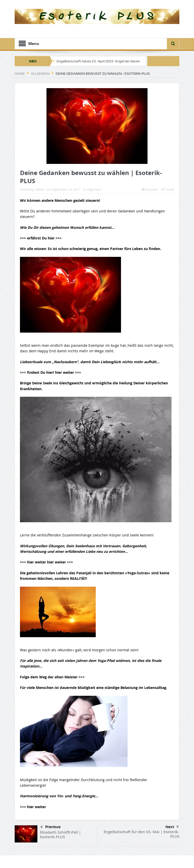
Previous (51, 827)
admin (40, 189)
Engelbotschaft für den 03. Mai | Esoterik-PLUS (141, 834)
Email (168, 189)
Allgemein (94, 189)
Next (172, 827)
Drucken (150, 189)
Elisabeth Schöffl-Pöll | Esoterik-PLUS (60, 835)
